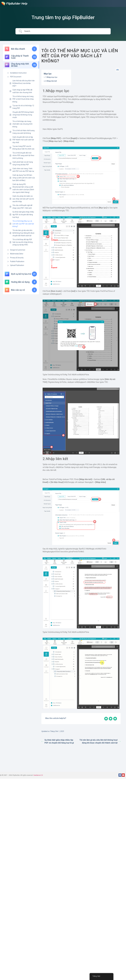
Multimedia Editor (17, 254)
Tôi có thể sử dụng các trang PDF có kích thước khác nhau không (23, 99)
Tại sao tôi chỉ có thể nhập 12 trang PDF (23, 107)
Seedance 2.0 (38, 775)
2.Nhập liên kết (51, 81)
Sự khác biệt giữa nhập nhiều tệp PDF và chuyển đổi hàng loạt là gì (23, 215)
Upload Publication (17, 265)
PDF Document (16, 77)
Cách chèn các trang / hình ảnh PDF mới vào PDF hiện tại (23, 170)
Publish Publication (17, 261)
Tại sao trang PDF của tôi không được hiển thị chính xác (23, 148)
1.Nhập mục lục (51, 77)
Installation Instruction (18, 73)
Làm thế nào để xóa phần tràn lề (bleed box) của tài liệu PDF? (24, 83)
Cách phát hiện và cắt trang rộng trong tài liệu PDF (23, 163)
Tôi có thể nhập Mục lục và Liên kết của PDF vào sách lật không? (23, 224)
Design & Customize (18, 250)
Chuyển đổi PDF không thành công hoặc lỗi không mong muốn (23, 115)
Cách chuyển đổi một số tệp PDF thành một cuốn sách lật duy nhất (23, 140)
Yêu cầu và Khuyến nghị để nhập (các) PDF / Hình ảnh (22, 207)
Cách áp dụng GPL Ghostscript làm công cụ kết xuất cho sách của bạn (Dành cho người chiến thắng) (23, 188)
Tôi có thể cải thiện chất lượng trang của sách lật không (23, 132)
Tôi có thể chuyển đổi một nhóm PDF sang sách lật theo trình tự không (23, 155)
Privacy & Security (17, 258)
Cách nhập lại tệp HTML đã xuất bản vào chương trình (22, 91)
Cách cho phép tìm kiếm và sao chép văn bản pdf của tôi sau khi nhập (23, 199)
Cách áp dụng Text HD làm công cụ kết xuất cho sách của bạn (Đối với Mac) (24, 178)
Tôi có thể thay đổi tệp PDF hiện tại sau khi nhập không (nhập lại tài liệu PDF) (23, 242)
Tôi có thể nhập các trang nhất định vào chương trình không (22, 124)
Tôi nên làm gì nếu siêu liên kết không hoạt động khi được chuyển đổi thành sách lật (23, 233)
